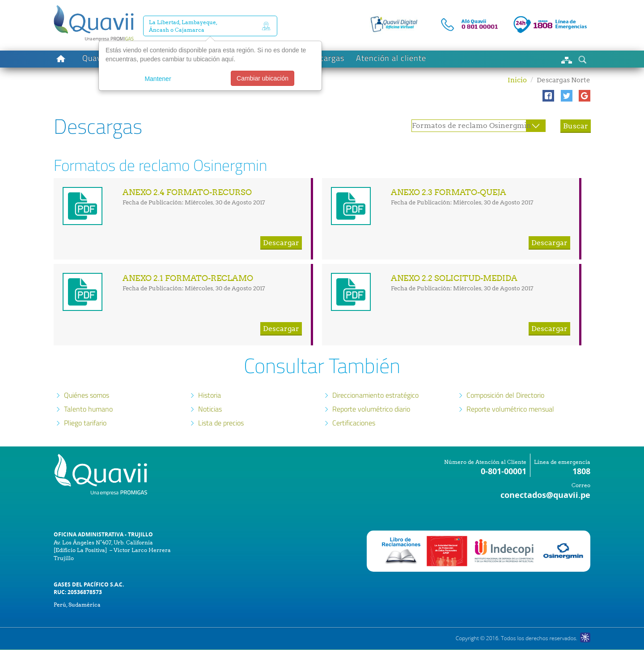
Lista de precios (221, 423)
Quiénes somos (87, 395)
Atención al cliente (391, 58)
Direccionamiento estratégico (375, 395)
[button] (548, 96)
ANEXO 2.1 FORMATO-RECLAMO (188, 278)
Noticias (210, 409)
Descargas (325, 58)
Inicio (517, 80)
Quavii (94, 58)
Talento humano (88, 409)
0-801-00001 (504, 471)
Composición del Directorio (505, 395)
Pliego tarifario (85, 423)
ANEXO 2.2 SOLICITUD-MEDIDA (454, 278)
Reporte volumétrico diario (371, 409)
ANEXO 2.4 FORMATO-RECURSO (187, 192)
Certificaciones (354, 423)
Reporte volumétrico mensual (510, 409)
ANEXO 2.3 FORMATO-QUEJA (449, 192)
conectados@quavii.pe (545, 495)
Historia (210, 395)
